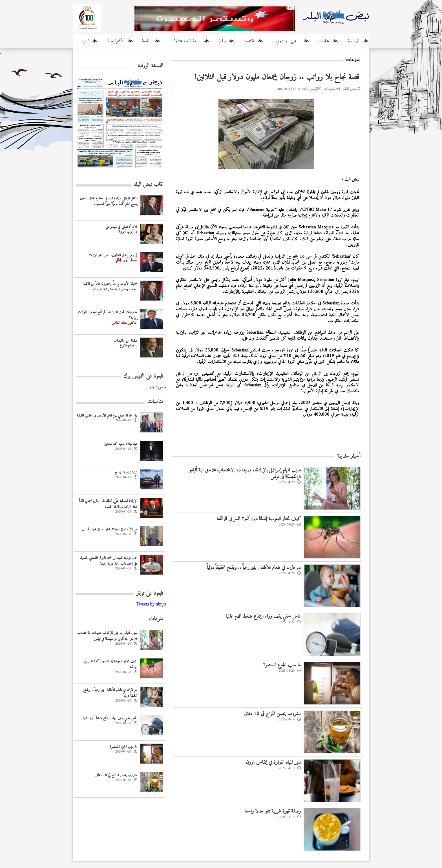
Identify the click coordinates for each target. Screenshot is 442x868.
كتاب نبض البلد (148, 185)
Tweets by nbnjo (151, 604)
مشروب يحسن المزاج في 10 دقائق (272, 714)
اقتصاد (249, 41)
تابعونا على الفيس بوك (143, 376)
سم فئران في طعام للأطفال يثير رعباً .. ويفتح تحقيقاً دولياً (254, 568)
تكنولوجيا (115, 41)
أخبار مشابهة (349, 456)
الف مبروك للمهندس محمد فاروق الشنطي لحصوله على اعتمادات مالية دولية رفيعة (109, 561)
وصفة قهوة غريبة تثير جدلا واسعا (273, 811)
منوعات (330, 89)
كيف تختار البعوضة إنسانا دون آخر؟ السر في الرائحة (259, 519)
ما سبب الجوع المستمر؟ (282, 665)
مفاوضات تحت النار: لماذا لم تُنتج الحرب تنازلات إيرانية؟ (108, 315)
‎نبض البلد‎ (158, 387)
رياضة (147, 41)
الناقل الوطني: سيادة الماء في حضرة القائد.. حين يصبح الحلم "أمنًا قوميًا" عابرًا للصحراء (109, 201)
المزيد (85, 41)
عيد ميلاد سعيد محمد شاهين (121, 444)
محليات (324, 41)
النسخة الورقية (150, 66)
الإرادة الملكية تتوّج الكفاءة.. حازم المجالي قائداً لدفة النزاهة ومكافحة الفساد (108, 504)
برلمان (222, 41)
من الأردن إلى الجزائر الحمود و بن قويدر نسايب (109, 529)
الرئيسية (354, 41)
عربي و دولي (286, 41)
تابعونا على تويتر (150, 594)
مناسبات (155, 402)
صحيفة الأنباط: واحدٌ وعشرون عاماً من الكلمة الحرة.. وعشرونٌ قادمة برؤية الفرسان (110, 287)
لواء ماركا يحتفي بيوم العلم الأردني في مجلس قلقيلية (107, 416)
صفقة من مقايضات (125, 341)
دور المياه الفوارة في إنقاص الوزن (273, 763)
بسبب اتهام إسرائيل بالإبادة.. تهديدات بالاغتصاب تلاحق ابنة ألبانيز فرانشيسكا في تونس (245, 473)
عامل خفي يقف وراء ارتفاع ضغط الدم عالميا (263, 616)
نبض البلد (350, 89)
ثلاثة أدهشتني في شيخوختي (121, 227)
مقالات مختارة (185, 41)
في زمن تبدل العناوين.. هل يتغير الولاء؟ (113, 255)
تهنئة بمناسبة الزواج (126, 472)
